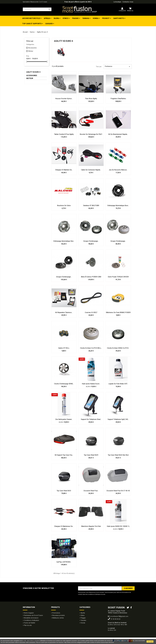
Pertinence (118, 66)
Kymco (66, 18)
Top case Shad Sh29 (91, 455)
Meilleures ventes (58, 618)
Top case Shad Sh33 (64, 491)
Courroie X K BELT (91, 313)
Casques (49, 24)
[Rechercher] (37, 9)
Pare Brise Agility (91, 99)
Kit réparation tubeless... (64, 313)
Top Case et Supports (32, 24)
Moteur (31, 51)
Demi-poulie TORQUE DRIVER (118, 277)
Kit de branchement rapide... (118, 134)
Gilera (57, 18)
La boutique (117, 2)
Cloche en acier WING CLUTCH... (118, 348)
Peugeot (106, 18)
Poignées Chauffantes (118, 99)
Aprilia (47, 18)
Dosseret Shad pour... (91, 491)
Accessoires (32, 48)
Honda (96, 18)
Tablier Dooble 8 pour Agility (64, 134)
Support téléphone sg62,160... (118, 419)
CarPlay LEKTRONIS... (64, 562)
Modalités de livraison (31, 618)
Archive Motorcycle (31, 18)
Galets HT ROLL (64, 348)
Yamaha (86, 18)
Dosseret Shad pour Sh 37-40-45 (118, 491)
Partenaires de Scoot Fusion (33, 615)
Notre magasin (29, 613)
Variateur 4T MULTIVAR (91, 206)
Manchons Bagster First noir (91, 526)
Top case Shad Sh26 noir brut (118, 455)
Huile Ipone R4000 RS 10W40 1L (118, 526)
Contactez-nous (128, 2)
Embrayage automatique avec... (118, 206)
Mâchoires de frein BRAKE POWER (118, 313)
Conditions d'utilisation (31, 620)
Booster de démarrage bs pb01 (91, 134)
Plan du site (28, 625)
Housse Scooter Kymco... (64, 99)
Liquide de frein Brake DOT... (118, 384)
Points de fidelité (29, 623)
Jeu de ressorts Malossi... (118, 170)
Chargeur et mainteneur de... (64, 526)
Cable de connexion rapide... (91, 170)
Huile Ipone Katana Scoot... (91, 384)
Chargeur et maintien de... (64, 170)
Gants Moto (119, 18)
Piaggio (76, 18)
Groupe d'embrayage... (91, 241)
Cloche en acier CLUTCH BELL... (91, 348)
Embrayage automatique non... (64, 241)
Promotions (56, 613)
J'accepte (150, 642)
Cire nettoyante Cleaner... (64, 419)
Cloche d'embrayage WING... (64, 384)
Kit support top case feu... (64, 455)
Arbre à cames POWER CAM (91, 277)
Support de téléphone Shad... (91, 419)
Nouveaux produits (59, 615)
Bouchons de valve (64, 206)
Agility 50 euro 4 (33, 72)
